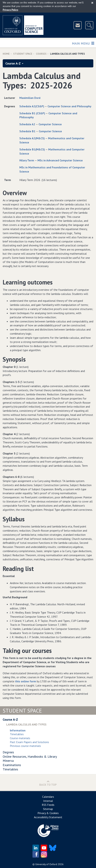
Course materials (20, 738)
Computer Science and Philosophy (69, 106)
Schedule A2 (27, 124)
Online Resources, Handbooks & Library (30, 756)
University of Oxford (46, 864)
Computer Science (50, 124)
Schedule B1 (27, 131)
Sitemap (48, 809)
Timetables (17, 734)
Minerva (8, 761)
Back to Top (48, 783)
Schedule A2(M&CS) (32, 138)
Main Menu (83, 43)
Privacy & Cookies (48, 813)
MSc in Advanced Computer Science (60, 160)
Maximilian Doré (30, 98)
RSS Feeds (48, 805)
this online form (26, 681)
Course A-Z (14, 63)
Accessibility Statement (48, 817)
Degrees (8, 752)
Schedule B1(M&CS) (32, 149)
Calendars (48, 797)
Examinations (12, 765)
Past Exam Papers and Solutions (29, 742)
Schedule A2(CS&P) (32, 106)
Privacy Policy (10, 10)
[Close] (92, 3)
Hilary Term (27, 160)
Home (6, 54)
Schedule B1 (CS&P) (32, 113)
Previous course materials (25, 746)
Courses (41, 54)
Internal (48, 801)
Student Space (23, 54)
